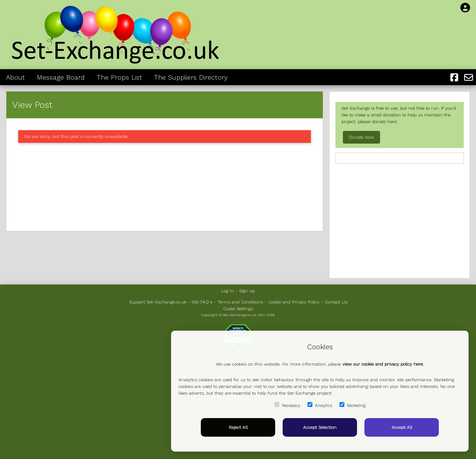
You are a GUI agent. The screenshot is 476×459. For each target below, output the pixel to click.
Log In (228, 291)
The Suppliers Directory (191, 77)
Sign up (247, 291)
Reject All (238, 427)
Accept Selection (320, 427)
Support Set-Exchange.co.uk (158, 302)
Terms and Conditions (240, 302)
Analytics (320, 405)
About (15, 77)
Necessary (287, 405)
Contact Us (336, 302)
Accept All (402, 427)
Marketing (353, 405)
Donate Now (361, 137)
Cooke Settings (238, 309)
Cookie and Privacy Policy (294, 302)
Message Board (61, 77)
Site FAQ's (202, 302)
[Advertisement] (165, 187)
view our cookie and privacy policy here (383, 364)
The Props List (119, 77)
